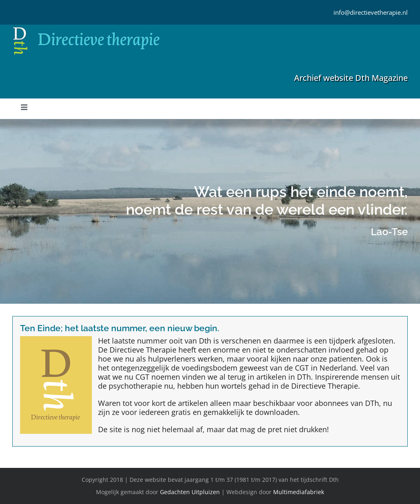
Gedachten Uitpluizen (190, 492)
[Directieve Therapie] (86, 28)
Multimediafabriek (299, 492)
